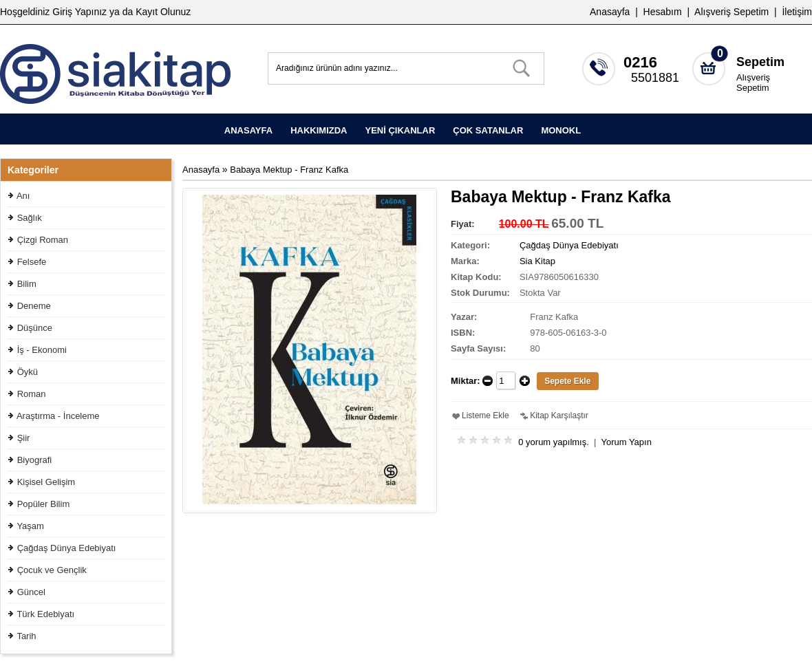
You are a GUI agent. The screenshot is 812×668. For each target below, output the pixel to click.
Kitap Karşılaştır (559, 416)
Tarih (26, 636)
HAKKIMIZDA (319, 130)
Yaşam (30, 526)
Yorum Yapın (626, 442)
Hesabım (663, 12)
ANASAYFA (248, 130)
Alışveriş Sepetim (753, 83)
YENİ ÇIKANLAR (400, 130)
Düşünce (35, 328)
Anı (23, 196)
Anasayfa (610, 12)
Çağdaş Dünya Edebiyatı (67, 548)
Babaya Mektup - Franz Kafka (289, 170)
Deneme (34, 306)
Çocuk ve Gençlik (52, 570)
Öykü (28, 372)
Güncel (31, 592)
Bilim (27, 284)
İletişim (797, 12)
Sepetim (760, 62)
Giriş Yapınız (79, 12)
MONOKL (561, 130)
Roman (32, 394)
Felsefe (32, 262)
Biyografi (35, 460)
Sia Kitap (537, 261)
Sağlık (30, 218)
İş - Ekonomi (42, 350)
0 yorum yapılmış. (554, 442)
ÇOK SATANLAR (488, 130)
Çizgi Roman (43, 240)
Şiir (24, 438)
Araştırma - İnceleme (58, 416)
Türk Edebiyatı (45, 614)
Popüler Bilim (44, 504)
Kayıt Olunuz (163, 12)
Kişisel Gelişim (46, 482)
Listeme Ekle (485, 416)
